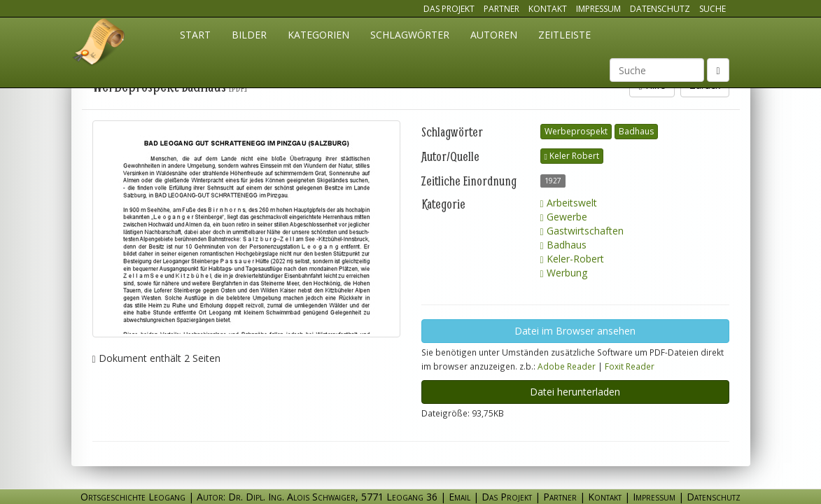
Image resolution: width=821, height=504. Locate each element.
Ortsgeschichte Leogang (99, 44)
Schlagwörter (410, 35)
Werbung (564, 273)
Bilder (249, 35)
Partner (501, 9)
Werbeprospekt (576, 131)
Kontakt (548, 9)
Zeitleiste (564, 35)
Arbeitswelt (569, 203)
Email (459, 497)
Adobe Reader (567, 366)
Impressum (598, 9)
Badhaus (636, 131)
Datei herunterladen (575, 392)
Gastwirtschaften (582, 231)
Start (195, 35)
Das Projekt (449, 9)
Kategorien (318, 35)
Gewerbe (564, 217)
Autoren (494, 35)
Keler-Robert (572, 259)
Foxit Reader (630, 366)
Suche (713, 9)
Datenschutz (660, 9)
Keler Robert (572, 156)
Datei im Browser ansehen (575, 331)
